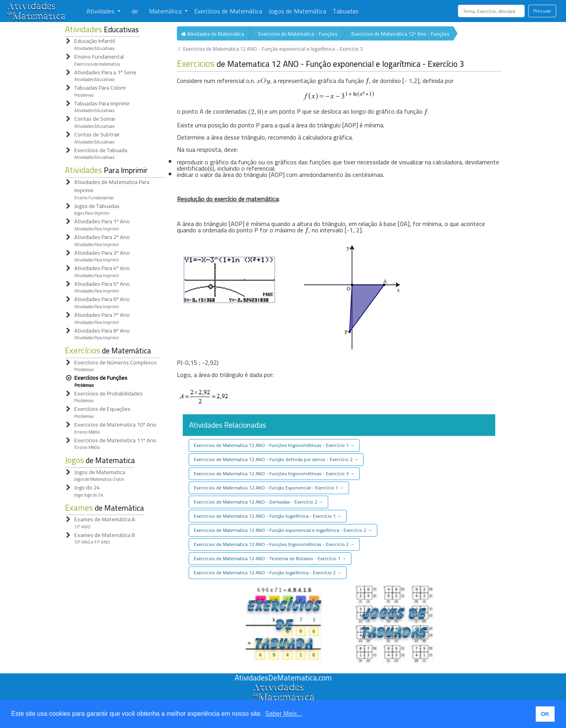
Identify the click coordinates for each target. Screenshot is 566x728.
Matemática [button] (166, 11)
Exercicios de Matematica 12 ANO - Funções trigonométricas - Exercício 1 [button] (274, 445)
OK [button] (545, 714)
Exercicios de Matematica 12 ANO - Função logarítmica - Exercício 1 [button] (268, 516)
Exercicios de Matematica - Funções (298, 34)
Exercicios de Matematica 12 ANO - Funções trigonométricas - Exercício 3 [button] (274, 473)
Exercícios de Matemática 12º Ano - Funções (400, 34)
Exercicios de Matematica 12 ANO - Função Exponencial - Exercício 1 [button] (269, 488)
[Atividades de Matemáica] (283, 687)
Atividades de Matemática (213, 34)
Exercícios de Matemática (228, 11)
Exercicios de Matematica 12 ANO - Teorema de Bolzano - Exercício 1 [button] (270, 558)
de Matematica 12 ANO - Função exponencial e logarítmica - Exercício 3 (321, 64)
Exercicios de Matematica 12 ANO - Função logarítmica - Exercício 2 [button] (268, 573)
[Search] (491, 11)
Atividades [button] (101, 11)
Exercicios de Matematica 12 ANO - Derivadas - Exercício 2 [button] (258, 502)
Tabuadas (345, 11)
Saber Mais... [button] (283, 714)
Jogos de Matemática (297, 11)
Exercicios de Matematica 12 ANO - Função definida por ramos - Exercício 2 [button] (276, 459)
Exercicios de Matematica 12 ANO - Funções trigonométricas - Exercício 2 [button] (274, 544)
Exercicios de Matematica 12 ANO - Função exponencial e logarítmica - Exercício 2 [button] (283, 530)
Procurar (542, 11)
